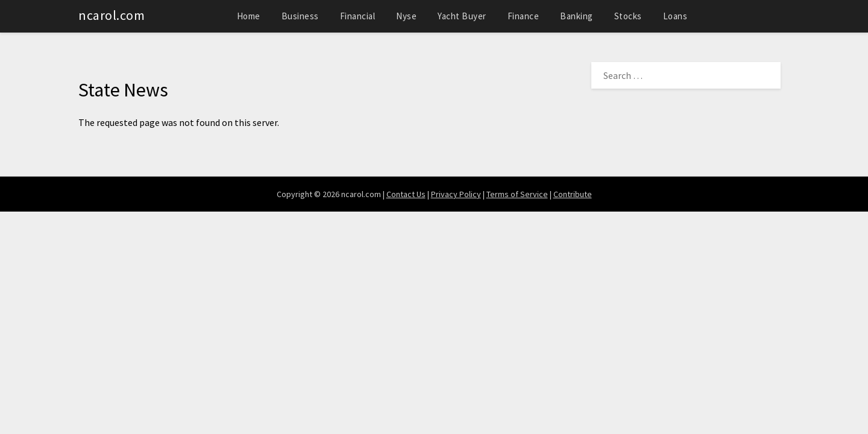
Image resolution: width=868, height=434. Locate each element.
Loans (675, 16)
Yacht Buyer (462, 16)
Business (300, 16)
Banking (577, 16)
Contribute (573, 194)
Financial (358, 16)
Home (249, 16)
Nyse (406, 16)
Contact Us (406, 194)
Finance (524, 16)
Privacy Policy (456, 194)
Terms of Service (517, 194)
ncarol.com (112, 15)
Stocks (628, 16)
